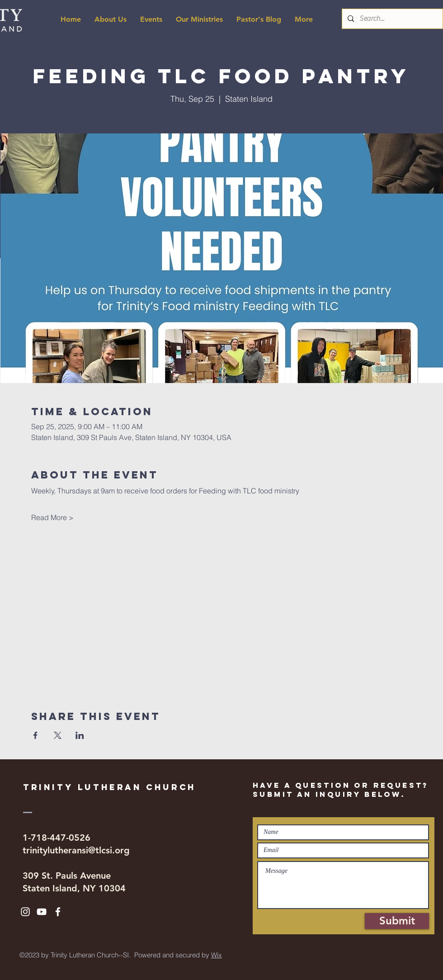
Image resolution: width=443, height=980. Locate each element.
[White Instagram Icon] (25, 912)
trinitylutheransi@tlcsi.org (76, 850)
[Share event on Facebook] (35, 735)
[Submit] (397, 921)
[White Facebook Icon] (58, 912)
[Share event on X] (58, 735)
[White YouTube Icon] (42, 912)
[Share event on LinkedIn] (80, 735)
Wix (217, 955)
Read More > (52, 517)
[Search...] (391, 19)
